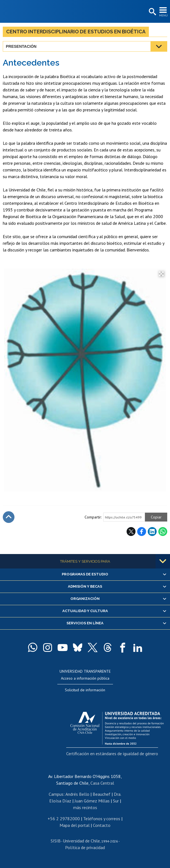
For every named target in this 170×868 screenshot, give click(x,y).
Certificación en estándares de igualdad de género (112, 754)
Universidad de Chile (81, 841)
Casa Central (102, 783)
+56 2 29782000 (64, 819)
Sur (116, 801)
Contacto (102, 825)
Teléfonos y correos (102, 819)
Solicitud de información (85, 690)
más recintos (85, 807)
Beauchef (102, 794)
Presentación (21, 46)
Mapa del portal (75, 825)
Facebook (142, 532)
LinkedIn (152, 532)
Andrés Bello (77, 794)
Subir (9, 517)
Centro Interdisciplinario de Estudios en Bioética (76, 32)
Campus (56, 794)
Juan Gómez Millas (92, 801)
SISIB (56, 841)
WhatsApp (163, 532)
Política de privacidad (85, 847)
